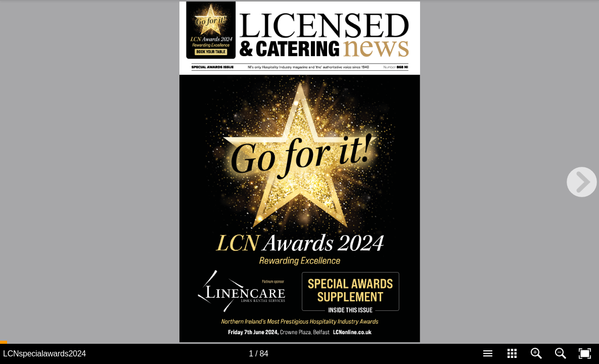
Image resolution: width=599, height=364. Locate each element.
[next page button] (582, 182)
